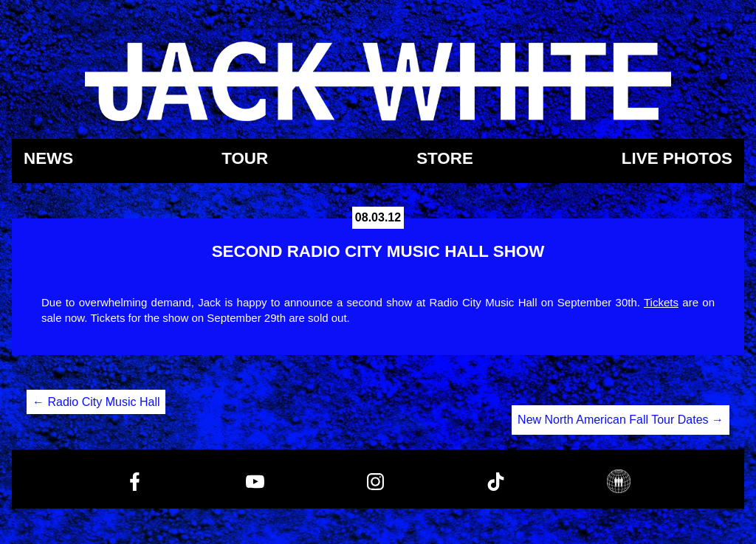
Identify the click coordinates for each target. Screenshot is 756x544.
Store (445, 159)
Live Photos (677, 159)
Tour (245, 159)
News (48, 159)
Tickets (661, 302)
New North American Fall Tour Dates (621, 420)
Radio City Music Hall (96, 402)
